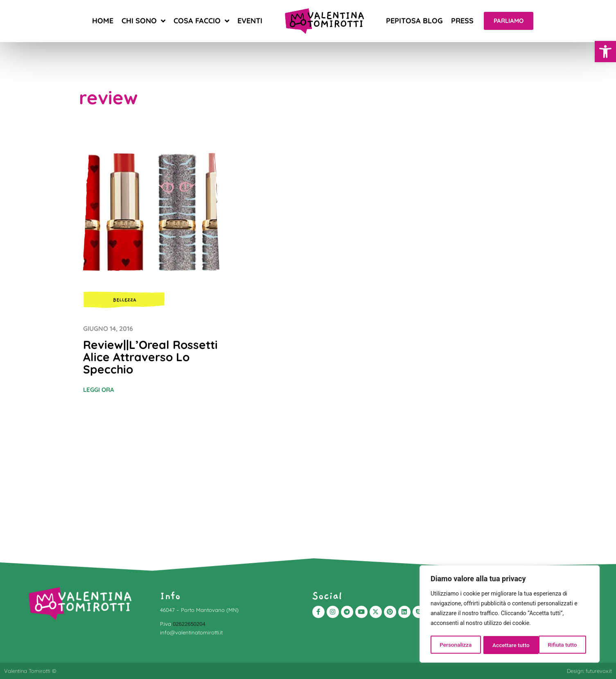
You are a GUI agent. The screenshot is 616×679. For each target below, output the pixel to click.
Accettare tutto (561, 645)
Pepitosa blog (414, 21)
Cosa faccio (201, 21)
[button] (605, 52)
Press (462, 21)
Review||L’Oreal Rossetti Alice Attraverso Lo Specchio (150, 357)
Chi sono (143, 21)
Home (103, 21)
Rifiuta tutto (507, 645)
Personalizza (455, 645)
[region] (510, 615)
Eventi (250, 21)
